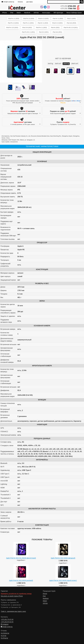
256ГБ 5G (66, 64)
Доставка (30, 2)
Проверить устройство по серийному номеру (16, 594)
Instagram (5, 624)
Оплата (20, 2)
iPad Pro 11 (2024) (28, 23)
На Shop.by (4, 638)
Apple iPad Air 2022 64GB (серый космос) (63, 580)
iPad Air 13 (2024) (57, 23)
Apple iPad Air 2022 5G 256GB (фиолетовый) (21, 558)
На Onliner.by (5, 633)
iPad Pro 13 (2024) (13, 23)
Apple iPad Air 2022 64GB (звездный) (63, 558)
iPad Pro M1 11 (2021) (28, 32)
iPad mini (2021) (57, 32)
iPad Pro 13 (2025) (29, 19)
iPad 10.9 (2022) (27, 28)
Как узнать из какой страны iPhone (12, 596)
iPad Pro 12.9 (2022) (12, 28)
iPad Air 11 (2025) (58, 19)
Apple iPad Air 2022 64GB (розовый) (21, 580)
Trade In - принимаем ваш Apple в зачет (13, 611)
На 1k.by (4, 636)
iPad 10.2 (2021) (44, 32)
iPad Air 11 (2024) (43, 23)
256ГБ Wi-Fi (75, 64)
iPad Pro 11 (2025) (14, 19)
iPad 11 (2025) (71, 19)
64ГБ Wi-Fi (58, 64)
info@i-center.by (8, 2)
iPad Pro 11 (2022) (41, 28)
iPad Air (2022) (55, 28)
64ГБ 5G (50, 64)
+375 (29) (70, 6)
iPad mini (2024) (71, 23)
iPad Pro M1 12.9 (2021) (71, 28)
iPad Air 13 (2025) (43, 19)
